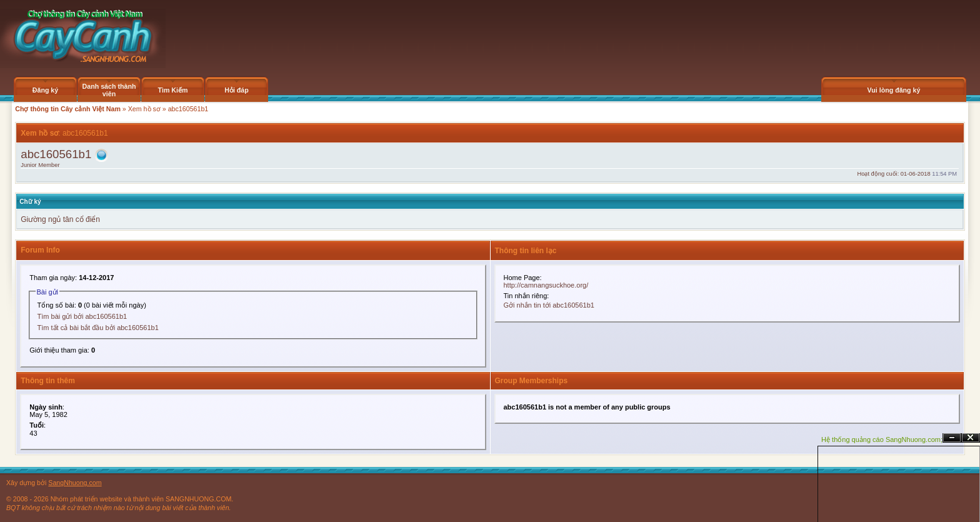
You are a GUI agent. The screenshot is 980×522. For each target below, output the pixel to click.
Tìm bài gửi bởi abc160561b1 (82, 316)
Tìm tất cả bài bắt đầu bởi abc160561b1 (98, 328)
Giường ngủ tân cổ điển (60, 219)
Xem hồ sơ (144, 109)
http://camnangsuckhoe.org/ (546, 285)
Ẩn (952, 438)
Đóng (971, 438)
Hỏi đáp (237, 90)
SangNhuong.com (75, 483)
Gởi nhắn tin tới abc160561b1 (549, 305)
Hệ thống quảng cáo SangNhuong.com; (882, 439)
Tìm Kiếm (172, 90)
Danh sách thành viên (109, 90)
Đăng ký (45, 90)
